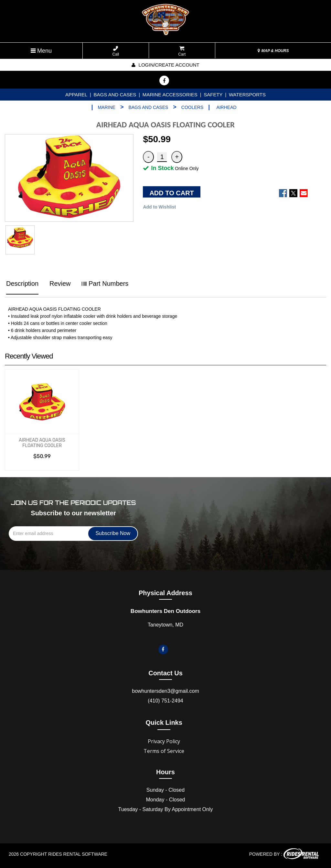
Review (60, 284)
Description (22, 284)
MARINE (106, 107)
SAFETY (213, 95)
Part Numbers (105, 284)
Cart (182, 51)
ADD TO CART (171, 193)
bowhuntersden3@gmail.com (165, 691)
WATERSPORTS (247, 95)
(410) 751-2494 (165, 701)
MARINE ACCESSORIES (170, 95)
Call (116, 51)
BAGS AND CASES (115, 95)
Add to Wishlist (159, 207)
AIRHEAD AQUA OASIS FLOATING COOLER (42, 443)
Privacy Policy (164, 741)
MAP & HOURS (273, 51)
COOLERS (192, 107)
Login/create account (165, 65)
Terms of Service (164, 751)
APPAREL (76, 95)
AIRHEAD (226, 107)
